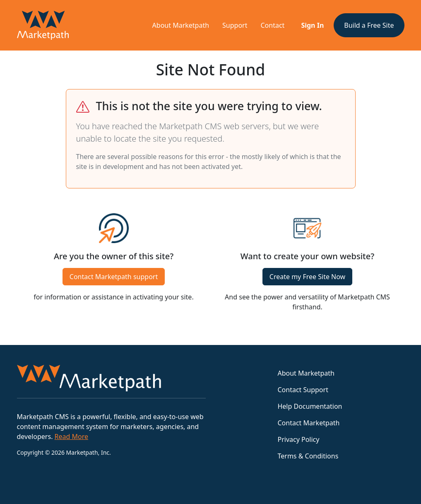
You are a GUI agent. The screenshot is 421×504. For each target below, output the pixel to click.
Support (235, 25)
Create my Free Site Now (307, 277)
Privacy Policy (298, 439)
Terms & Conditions (308, 456)
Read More (71, 436)
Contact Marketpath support (114, 277)
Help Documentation (310, 406)
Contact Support (303, 390)
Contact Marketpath (308, 423)
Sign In (312, 25)
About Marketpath (181, 25)
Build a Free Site (369, 25)
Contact (273, 25)
